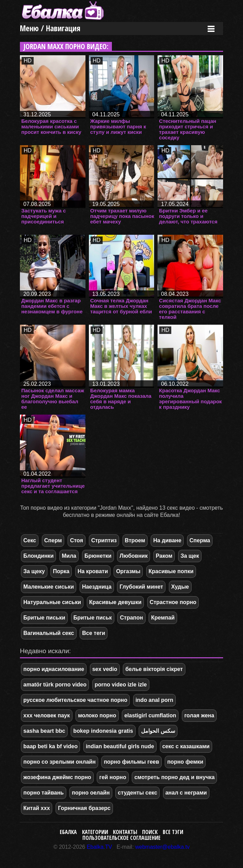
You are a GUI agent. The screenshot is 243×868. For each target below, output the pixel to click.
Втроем (135, 540)
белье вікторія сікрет (154, 669)
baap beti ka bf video (50, 746)
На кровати (93, 571)
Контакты (125, 832)
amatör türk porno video (55, 685)
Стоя (77, 540)
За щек (190, 556)
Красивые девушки (115, 602)
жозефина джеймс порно (57, 777)
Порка (61, 571)
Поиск (150, 832)
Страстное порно (173, 602)
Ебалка (68, 832)
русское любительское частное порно (75, 700)
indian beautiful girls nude (120, 746)
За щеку (34, 571)
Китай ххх (37, 808)
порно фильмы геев (131, 762)
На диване (167, 540)
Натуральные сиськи (52, 602)
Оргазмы (128, 571)
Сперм (53, 540)
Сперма (200, 540)
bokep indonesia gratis (103, 731)
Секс (30, 540)
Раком (164, 556)
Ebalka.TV (100, 847)
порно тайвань (44, 793)
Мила (69, 556)
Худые (180, 587)
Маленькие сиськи (49, 587)
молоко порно (97, 715)
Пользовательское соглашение (121, 838)
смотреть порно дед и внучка (174, 777)
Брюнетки (98, 556)
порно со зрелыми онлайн (60, 762)
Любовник (134, 556)
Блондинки (38, 556)
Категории (95, 832)
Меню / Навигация (50, 28)
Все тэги (173, 832)
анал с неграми (186, 793)
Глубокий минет (141, 587)
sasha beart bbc (44, 731)
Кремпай (163, 618)
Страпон (131, 618)
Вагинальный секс (49, 633)
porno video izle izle (121, 685)
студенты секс (137, 793)
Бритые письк (93, 618)
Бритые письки (44, 618)
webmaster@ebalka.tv (163, 847)
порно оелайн (91, 793)
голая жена (199, 715)
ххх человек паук (47, 715)
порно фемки (185, 762)
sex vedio (105, 669)
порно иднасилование (54, 669)
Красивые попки (171, 571)
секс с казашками (186, 746)
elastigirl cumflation (150, 715)
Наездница (97, 587)
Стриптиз (104, 540)
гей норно (113, 777)
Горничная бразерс (84, 808)
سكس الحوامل (158, 731)
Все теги (94, 633)
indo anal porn (154, 700)
